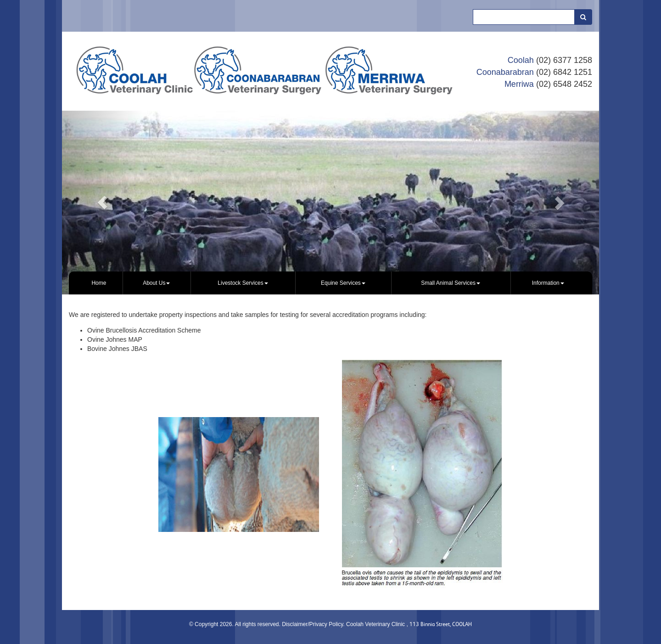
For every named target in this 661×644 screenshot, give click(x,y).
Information (548, 283)
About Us (156, 283)
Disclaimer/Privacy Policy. (314, 624)
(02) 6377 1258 (564, 60)
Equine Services (343, 283)
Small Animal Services (451, 283)
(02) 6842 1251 (564, 72)
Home (99, 283)
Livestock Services (243, 283)
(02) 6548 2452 (564, 84)
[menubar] (330, 283)
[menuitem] (99, 283)
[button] (102, 203)
